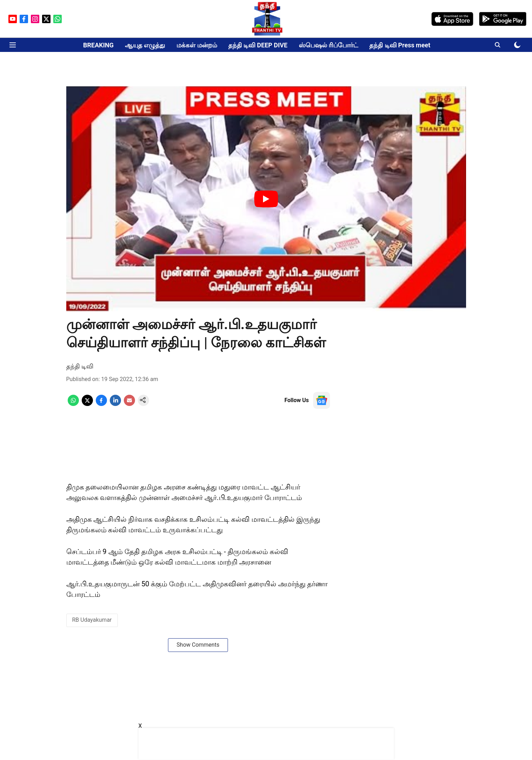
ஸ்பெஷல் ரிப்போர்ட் (328, 45)
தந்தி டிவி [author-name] (80, 366)
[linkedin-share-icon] (115, 404)
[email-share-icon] (129, 404)
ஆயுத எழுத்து (145, 45)
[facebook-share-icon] (101, 404)
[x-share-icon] (87, 404)
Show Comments (198, 645)
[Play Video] (266, 199)
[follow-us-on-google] (322, 400)
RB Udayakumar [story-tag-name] (92, 620)
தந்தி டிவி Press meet (400, 45)
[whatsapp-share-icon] (73, 404)
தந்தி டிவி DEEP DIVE (258, 45)
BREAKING (98, 45)
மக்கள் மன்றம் (197, 45)
